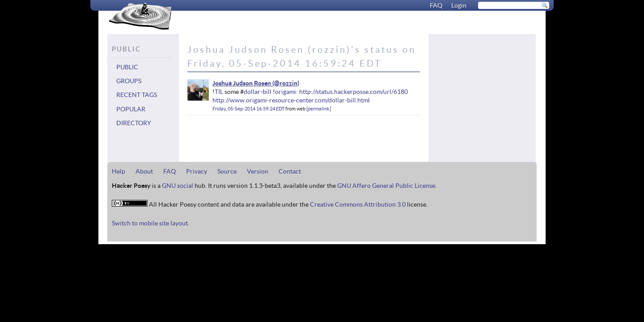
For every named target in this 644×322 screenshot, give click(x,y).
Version (258, 171)
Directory (134, 123)
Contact (290, 171)
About (144, 171)
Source (227, 171)
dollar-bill (258, 92)
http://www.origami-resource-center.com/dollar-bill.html (291, 100)
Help (119, 171)
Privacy (197, 171)
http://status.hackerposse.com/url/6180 (354, 92)
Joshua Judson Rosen (242, 83)
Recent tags (137, 95)
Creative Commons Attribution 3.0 (358, 204)
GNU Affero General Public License (386, 186)
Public (127, 67)
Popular (131, 109)
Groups (129, 81)
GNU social (178, 186)
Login (459, 5)
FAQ (436, 5)
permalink (319, 109)
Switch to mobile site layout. (150, 223)
